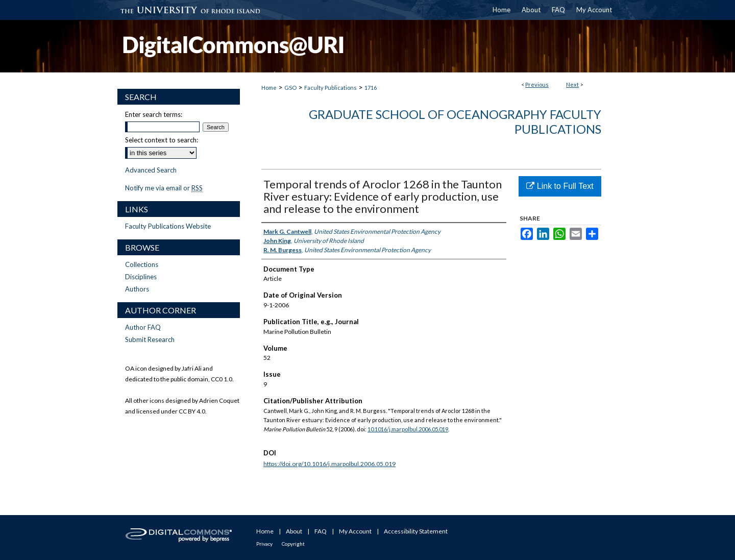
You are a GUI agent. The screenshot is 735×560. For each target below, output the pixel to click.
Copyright (293, 544)
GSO (290, 88)
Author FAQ (143, 327)
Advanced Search (151, 170)
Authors (137, 289)
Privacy (264, 544)
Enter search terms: (154, 114)
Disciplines (141, 277)
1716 (371, 88)
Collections (142, 264)
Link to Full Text (560, 186)
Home (269, 88)
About (294, 531)
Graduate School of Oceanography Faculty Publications (455, 121)
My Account (355, 531)
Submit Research (150, 339)
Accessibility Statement (416, 531)
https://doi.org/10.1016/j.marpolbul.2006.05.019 (329, 464)
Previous (537, 84)
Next (572, 84)
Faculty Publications (330, 88)
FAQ (321, 531)
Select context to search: (162, 140)
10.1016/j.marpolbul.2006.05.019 (408, 429)
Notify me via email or (164, 188)
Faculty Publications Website (168, 226)
